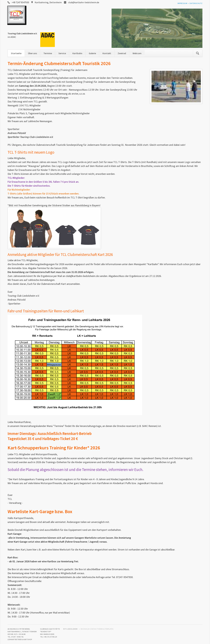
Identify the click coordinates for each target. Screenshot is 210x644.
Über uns (32, 53)
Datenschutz (196, 3)
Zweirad (122, 53)
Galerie (92, 53)
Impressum (182, 3)
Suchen (198, 53)
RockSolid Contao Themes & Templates (97, 629)
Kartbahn (77, 53)
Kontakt (107, 53)
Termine (48, 53)
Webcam (137, 53)
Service (62, 53)
